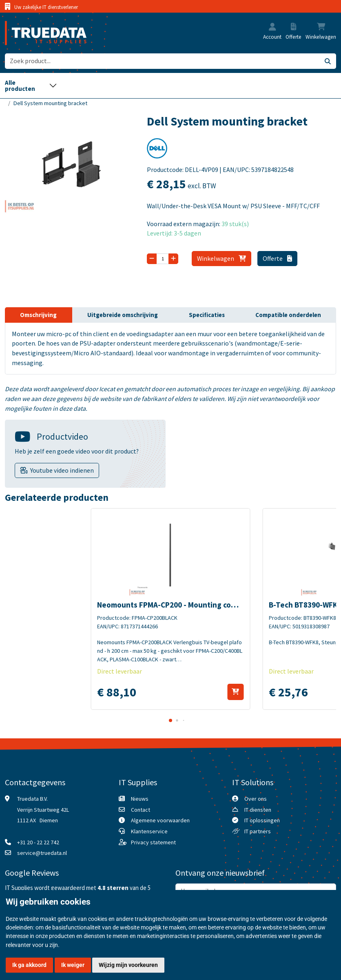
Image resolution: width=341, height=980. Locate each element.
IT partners (258, 831)
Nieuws (140, 799)
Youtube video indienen (62, 470)
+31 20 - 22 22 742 (38, 842)
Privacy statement (153, 842)
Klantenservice (149, 831)
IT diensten (258, 810)
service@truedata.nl (42, 853)
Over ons (256, 799)
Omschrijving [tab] (38, 315)
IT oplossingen (262, 820)
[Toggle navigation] (31, 86)
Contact (141, 810)
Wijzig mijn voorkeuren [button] (128, 965)
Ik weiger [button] (73, 965)
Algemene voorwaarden (160, 820)
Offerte (277, 258)
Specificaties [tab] (207, 315)
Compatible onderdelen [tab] (288, 315)
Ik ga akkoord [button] (29, 965)
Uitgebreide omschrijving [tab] (123, 315)
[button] (272, 28)
